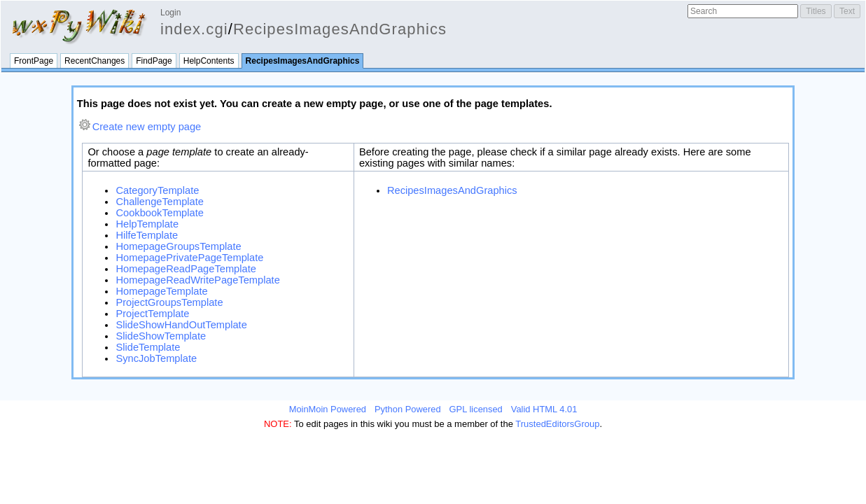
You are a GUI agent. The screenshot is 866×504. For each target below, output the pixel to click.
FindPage (154, 61)
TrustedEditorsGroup (557, 424)
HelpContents (209, 61)
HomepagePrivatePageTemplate (189, 258)
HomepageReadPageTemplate (186, 269)
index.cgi (194, 29)
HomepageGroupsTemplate (178, 246)
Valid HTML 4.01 (544, 409)
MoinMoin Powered (328, 409)
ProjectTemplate (152, 314)
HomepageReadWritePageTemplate (197, 280)
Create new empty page (147, 127)
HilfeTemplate (147, 235)
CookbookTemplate (159, 213)
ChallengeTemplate (159, 202)
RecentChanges (95, 61)
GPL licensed (476, 409)
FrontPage (34, 61)
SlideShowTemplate (161, 336)
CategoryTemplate (157, 190)
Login (170, 13)
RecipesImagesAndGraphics (340, 29)
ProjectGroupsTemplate (169, 302)
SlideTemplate (148, 347)
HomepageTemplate (161, 291)
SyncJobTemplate (156, 358)
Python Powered (408, 409)
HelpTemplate (147, 224)
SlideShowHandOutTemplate (181, 325)
